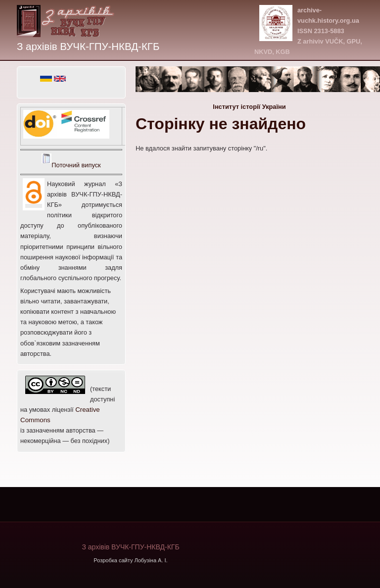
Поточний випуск (76, 165)
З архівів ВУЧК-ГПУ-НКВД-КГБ (88, 46)
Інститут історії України (249, 107)
